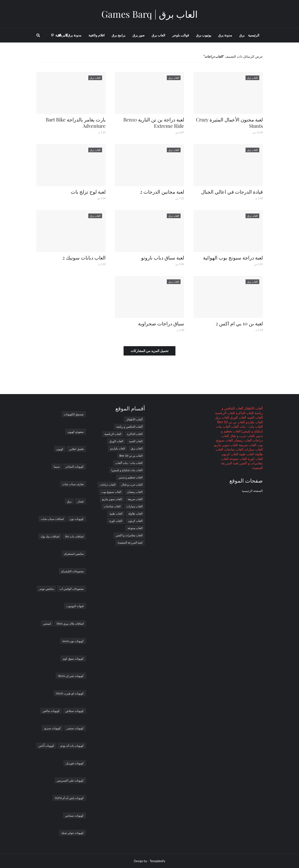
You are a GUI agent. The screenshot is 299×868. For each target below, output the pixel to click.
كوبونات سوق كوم (73, 658)
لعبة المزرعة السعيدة (130, 542)
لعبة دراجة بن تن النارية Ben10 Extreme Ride (154, 123)
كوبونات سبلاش (75, 711)
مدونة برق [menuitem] (225, 35)
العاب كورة (255, 459)
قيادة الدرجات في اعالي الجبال (232, 192)
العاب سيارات (253, 449)
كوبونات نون (77, 519)
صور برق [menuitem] (139, 35)
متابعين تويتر (46, 589)
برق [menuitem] (242, 35)
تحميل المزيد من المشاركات (149, 351)
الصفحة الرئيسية (252, 491)
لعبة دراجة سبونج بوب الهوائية (233, 257)
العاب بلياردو (254, 422)
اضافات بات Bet (74, 536)
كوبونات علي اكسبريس (70, 780)
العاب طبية (246, 454)
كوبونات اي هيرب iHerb (70, 693)
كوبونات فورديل (75, 763)
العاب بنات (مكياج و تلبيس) (127, 470)
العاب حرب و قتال (242, 436)
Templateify (158, 861)
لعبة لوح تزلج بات (88, 192)
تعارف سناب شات (73, 484)
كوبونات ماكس (51, 711)
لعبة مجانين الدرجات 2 (162, 192)
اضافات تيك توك (50, 536)
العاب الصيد (255, 417)
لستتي (47, 623)
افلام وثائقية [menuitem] (97, 35)
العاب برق (222, 417)
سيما (57, 466)
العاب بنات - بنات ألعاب (247, 426)
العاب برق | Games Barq (149, 14)
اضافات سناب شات (52, 519)
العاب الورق (238, 417)
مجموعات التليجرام (72, 571)
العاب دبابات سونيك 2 (84, 257)
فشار (80, 501)
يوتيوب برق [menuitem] (204, 35)
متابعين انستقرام (74, 554)
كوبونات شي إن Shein (71, 676)
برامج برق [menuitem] (119, 35)
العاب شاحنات (233, 449)
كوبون (60, 449)
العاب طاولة (135, 514)
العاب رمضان (242, 440)
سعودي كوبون (76, 432)
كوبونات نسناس (74, 815)
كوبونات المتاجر (75, 466)
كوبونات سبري (52, 728)
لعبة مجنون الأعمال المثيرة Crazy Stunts (229, 123)
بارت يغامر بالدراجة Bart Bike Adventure (76, 123)
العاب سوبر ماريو (226, 445)
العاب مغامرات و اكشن (129, 535)
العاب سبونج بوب (111, 492)
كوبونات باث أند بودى (72, 746)
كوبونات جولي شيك (72, 833)
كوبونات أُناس (46, 746)
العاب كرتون (230, 454)
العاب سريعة (247, 445)
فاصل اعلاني (76, 449)
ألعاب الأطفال (253, 408)
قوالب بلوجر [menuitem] (181, 35)
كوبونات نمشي (75, 728)
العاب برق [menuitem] (158, 35)
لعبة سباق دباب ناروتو (163, 257)
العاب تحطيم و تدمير (131, 477)
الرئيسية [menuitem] (254, 35)
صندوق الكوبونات (74, 414)
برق (69, 501)
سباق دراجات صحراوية (161, 323)
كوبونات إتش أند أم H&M (69, 798)
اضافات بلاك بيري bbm (70, 623)
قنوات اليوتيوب (75, 606)
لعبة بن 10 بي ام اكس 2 (239, 323)
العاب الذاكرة (244, 413)
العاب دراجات (108, 485)
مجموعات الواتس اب (72, 589)
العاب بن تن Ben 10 (231, 422)
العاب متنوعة (238, 459)
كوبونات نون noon (73, 641)
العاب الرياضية (225, 413)
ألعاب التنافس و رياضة (129, 427)
